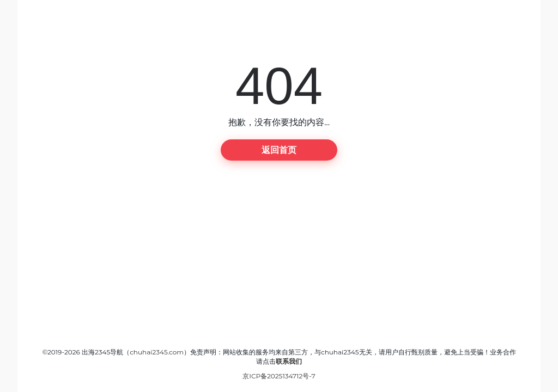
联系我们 (289, 361)
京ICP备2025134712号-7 (279, 376)
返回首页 (279, 150)
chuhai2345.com (157, 352)
